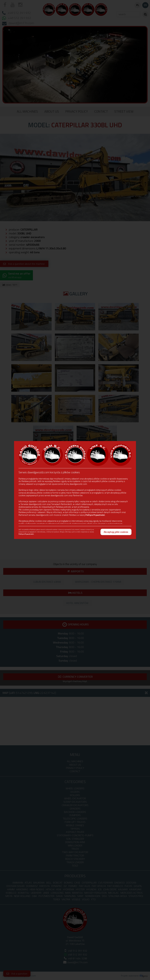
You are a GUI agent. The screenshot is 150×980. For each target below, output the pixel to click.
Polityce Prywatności (95, 515)
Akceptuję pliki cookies (116, 532)
